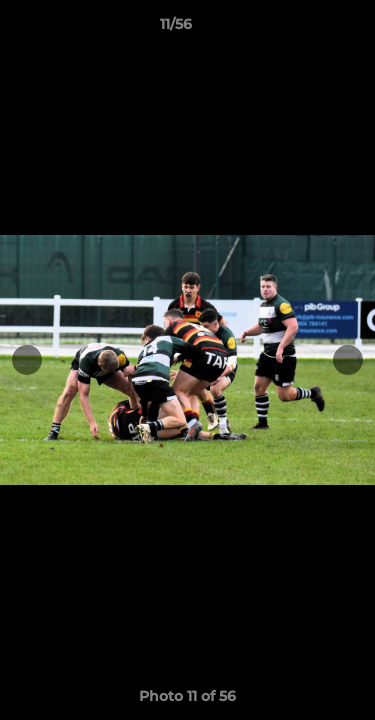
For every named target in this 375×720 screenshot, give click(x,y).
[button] (303, 29)
